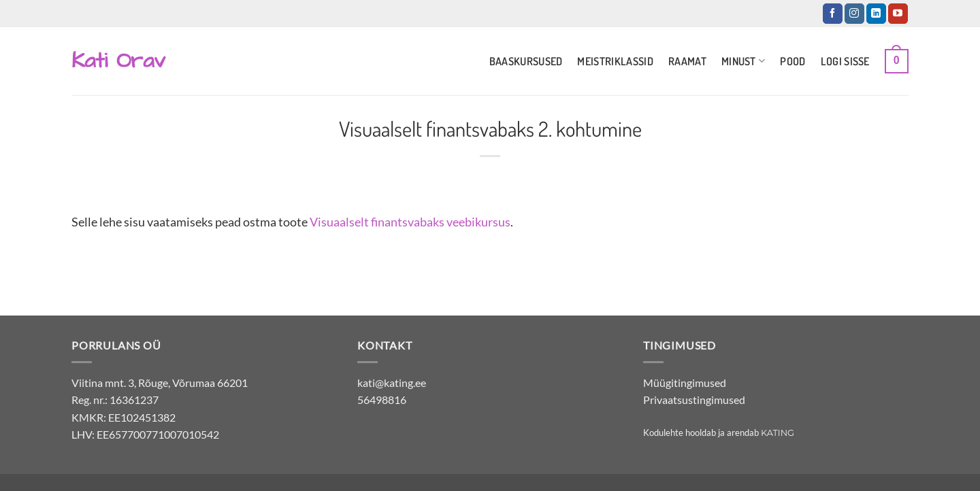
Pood (793, 61)
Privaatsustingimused (694, 400)
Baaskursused (526, 61)
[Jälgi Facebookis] (833, 14)
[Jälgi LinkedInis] (876, 14)
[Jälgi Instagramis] (854, 14)
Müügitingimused (685, 383)
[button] (897, 62)
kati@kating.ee (392, 383)
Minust (743, 61)
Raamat (687, 61)
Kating (778, 433)
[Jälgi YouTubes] (898, 14)
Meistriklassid (615, 61)
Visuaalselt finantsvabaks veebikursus (410, 222)
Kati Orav (118, 61)
